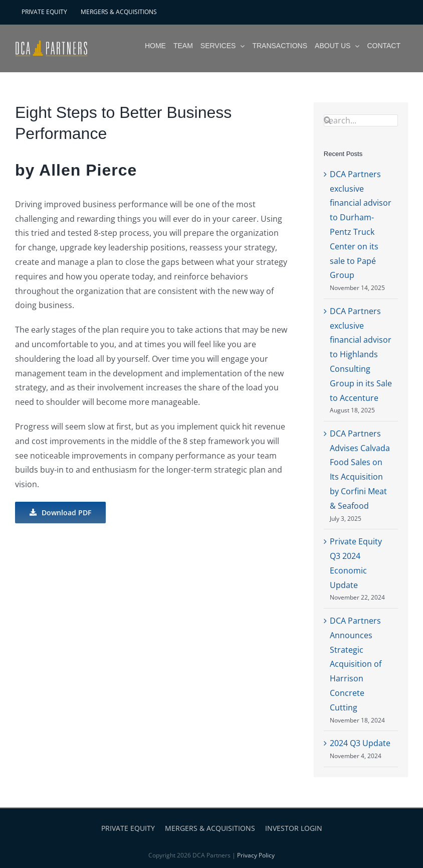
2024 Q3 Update (360, 743)
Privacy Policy (256, 855)
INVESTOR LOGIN (294, 828)
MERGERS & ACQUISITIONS (210, 828)
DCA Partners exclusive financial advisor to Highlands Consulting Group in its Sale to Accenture (361, 354)
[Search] (328, 120)
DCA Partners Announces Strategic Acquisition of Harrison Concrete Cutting (356, 664)
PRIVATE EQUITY (128, 828)
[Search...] (361, 120)
